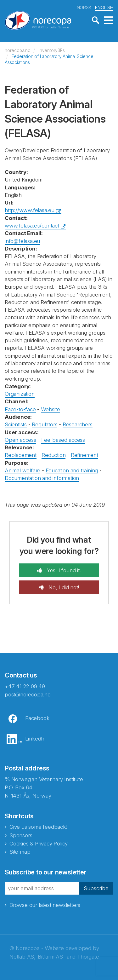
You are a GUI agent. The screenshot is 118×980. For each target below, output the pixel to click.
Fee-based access (63, 440)
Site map (20, 852)
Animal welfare (22, 470)
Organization (20, 394)
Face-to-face (20, 409)
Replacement (21, 455)
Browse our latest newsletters (45, 905)
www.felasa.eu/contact (32, 226)
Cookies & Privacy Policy (39, 844)
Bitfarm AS (50, 957)
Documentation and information (42, 478)
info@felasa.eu (22, 241)
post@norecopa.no (28, 695)
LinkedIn (35, 739)
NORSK (84, 7)
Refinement (84, 455)
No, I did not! (63, 587)
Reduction (53, 455)
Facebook (37, 718)
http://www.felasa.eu (30, 210)
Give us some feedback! (38, 827)
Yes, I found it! (63, 570)
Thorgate (88, 957)
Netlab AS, (22, 957)
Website (51, 409)
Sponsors (21, 835)
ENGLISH (104, 7)
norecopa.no (18, 50)
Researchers (78, 424)
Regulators (45, 424)
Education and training (72, 470)
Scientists (16, 424)
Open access (20, 440)
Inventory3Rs (52, 50)
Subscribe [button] (96, 888)
